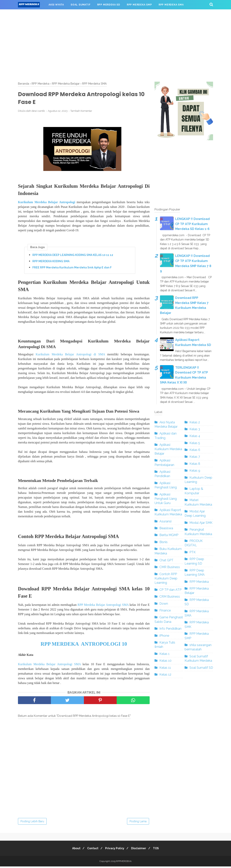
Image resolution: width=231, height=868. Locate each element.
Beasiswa (166, 528)
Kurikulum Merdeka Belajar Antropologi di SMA (70, 356)
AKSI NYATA (56, 5)
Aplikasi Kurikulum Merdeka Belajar (168, 449)
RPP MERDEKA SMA (171, 5)
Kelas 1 (164, 654)
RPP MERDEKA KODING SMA (51, 262)
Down (164, 604)
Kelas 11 (165, 668)
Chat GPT (166, 560)
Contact (91, 850)
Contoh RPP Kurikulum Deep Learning (166, 578)
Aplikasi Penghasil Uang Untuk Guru (166, 499)
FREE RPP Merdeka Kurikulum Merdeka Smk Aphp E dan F (72, 269)
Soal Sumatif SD (201, 668)
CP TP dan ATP (170, 590)
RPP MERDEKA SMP (139, 5)
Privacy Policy (115, 850)
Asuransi (165, 521)
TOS (159, 850)
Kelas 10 (165, 661)
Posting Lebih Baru (32, 823)
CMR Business (170, 567)
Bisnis (163, 542)
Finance (165, 610)
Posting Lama (138, 823)
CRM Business (170, 597)
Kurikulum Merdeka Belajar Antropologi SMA (49, 666)
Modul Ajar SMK (201, 523)
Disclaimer (140, 850)
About (73, 850)
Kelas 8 (195, 464)
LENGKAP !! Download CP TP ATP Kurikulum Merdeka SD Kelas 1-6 (192, 224)
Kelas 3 (195, 429)
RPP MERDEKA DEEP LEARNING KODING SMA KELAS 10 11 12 (73, 256)
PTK (193, 552)
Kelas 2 (195, 422)
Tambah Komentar (81, 112)
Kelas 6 (195, 450)
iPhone (164, 636)
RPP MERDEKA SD (109, 5)
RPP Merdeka (199, 582)
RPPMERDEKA (124, 863)
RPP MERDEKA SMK (34, 14)
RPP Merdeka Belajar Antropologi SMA (103, 606)
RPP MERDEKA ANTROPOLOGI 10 (84, 645)
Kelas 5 (195, 443)
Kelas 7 (195, 457)
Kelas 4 (195, 436)
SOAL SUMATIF (81, 5)
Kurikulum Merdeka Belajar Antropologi (47, 203)
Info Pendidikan (170, 629)
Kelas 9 (195, 471)
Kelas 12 (165, 674)
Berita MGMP (169, 535)
